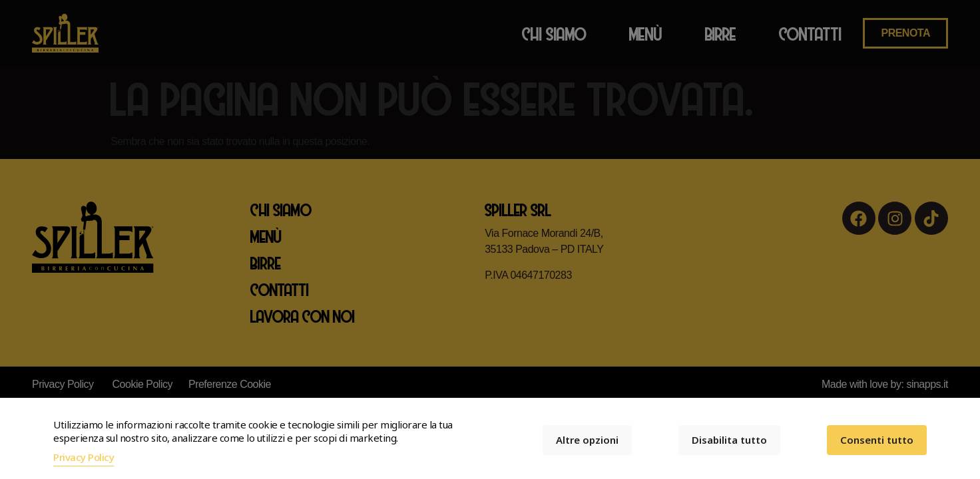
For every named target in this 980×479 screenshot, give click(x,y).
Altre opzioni (587, 440)
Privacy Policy (84, 457)
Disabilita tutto (729, 440)
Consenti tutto (877, 440)
